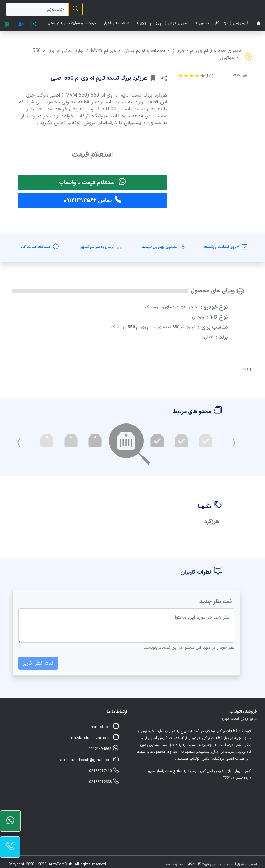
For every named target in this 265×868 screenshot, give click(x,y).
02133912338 (104, 782)
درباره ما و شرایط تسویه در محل (72, 23)
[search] (37, 9)
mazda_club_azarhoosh (94, 738)
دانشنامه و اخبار (116, 23)
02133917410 (104, 771)
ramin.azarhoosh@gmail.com (89, 760)
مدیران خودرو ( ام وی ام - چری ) (163, 23)
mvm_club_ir (104, 727)
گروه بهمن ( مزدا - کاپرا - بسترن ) (222, 23)
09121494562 (104, 749)
